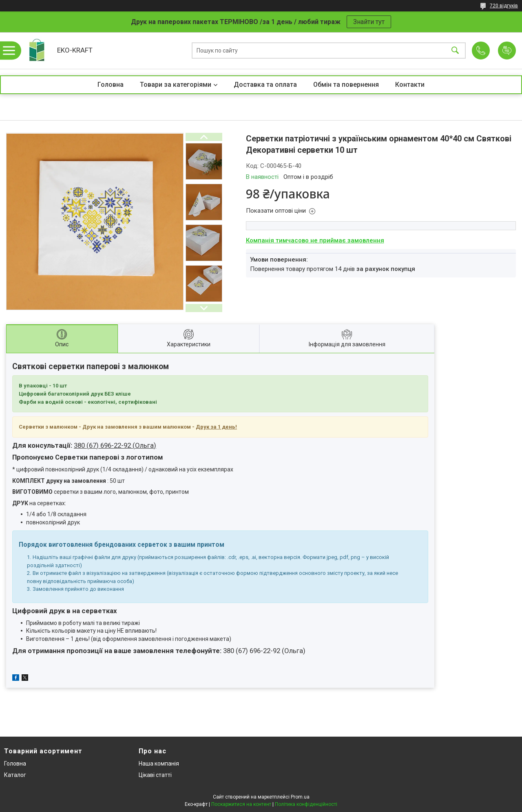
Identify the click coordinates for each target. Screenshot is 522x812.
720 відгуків (504, 6)
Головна (111, 85)
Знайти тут (369, 22)
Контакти (410, 85)
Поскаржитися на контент (241, 804)
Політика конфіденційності (306, 804)
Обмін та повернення (346, 85)
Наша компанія (159, 764)
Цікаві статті (155, 775)
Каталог (15, 775)
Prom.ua (300, 797)
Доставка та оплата (265, 85)
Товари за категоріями (176, 85)
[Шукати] (455, 51)
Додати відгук (507, 51)
